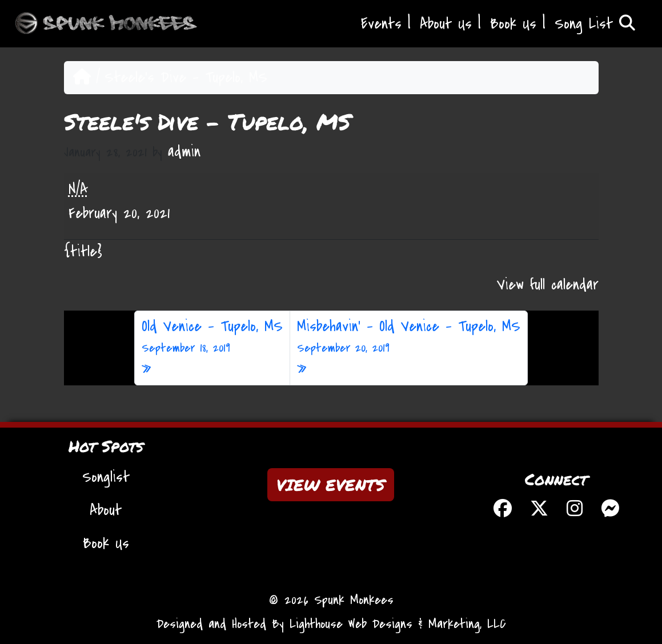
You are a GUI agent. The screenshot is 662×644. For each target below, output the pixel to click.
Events (381, 24)
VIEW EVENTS (331, 485)
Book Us (513, 24)
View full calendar (548, 285)
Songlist (106, 477)
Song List (595, 24)
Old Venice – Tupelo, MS (212, 337)
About (106, 510)
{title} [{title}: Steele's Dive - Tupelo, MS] (83, 252)
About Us (446, 24)
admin (184, 152)
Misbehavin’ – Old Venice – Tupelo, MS (409, 337)
